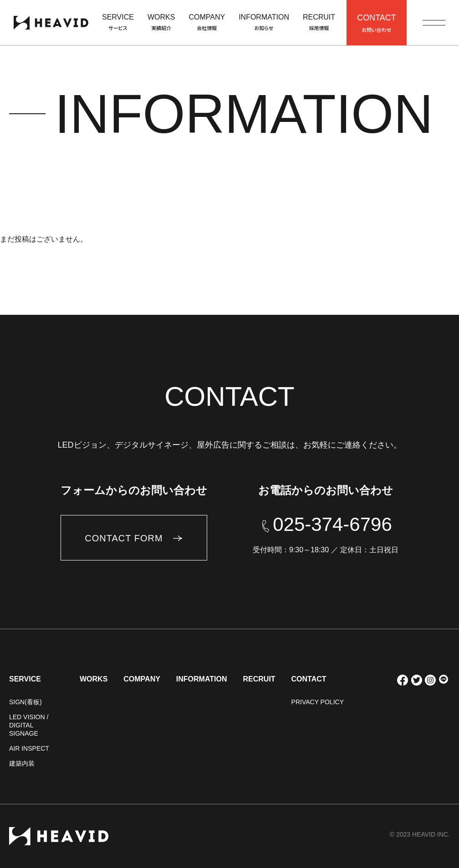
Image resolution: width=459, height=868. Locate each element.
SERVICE (25, 679)
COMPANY (142, 679)
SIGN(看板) (25, 702)
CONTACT (309, 679)
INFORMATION (202, 679)
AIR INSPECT (29, 748)
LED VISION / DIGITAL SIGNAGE (29, 725)
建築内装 (22, 763)
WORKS (94, 679)
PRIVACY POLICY (318, 702)
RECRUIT (259, 679)
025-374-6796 (332, 525)
